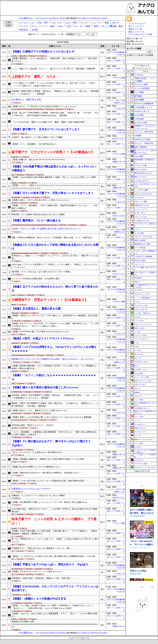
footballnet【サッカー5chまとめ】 (145, 468)
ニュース (97, 23)
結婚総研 (137, 392)
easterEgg (137, 317)
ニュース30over (139, 321)
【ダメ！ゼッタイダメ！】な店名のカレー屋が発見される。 (38, 452)
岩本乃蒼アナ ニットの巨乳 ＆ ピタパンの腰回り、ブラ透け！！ (54, 521)
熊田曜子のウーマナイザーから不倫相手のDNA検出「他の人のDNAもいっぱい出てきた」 (54, 359)
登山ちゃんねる (140, 169)
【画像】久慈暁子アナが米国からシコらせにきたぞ (43, 52)
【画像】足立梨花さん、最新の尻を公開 (36, 309)
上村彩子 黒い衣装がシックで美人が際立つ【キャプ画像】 (38, 137)
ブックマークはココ (137, 24)
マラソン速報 (138, 443)
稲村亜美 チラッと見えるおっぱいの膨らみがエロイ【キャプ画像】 (41, 272)
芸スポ (116, 23)
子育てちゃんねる (140, 385)
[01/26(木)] (92, 18)
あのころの (138, 358)
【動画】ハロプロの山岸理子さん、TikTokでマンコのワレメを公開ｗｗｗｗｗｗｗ (54, 349)
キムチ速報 (139, 92)
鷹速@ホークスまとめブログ (143, 439)
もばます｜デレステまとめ (143, 324)
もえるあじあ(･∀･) (141, 181)
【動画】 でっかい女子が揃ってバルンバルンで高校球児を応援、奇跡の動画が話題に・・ (50, 481)
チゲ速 (136, 347)
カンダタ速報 (139, 233)
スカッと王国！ (139, 417)
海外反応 (24, 30)
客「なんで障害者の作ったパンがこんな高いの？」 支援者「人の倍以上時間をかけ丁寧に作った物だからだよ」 (55, 540)
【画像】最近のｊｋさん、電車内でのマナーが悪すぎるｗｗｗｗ (39, 410)
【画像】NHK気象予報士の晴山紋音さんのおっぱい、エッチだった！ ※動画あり (54, 168)
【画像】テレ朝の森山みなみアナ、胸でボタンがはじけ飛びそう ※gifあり (52, 443)
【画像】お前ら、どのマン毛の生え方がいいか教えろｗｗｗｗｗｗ (40, 200)
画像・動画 (117, 26)
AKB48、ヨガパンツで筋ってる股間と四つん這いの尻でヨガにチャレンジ (46, 229)
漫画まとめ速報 (140, 240)
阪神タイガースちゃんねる (143, 381)
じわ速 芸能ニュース (143, 107)
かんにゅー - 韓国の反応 (144, 143)
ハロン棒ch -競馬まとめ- (143, 313)
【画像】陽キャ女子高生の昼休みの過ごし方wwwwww (45, 387)
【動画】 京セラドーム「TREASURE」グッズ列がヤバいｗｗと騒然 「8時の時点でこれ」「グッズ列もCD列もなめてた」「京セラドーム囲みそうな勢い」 (55, 325)
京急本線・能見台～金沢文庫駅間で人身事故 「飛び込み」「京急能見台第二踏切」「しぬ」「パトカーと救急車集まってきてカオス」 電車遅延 (55, 397)
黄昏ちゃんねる (139, 328)
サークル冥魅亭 (137, 509)
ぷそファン (138, 229)
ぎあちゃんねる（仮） (141, 309)
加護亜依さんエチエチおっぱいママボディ (31, 489)
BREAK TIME (139, 354)
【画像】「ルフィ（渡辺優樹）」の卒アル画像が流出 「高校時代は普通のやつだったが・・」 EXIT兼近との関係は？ (55, 207)
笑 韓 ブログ (140, 213)
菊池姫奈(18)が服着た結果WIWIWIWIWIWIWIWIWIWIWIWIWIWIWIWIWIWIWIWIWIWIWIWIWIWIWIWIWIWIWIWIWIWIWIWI (55, 624)
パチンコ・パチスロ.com (143, 237)
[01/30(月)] (51, 18)
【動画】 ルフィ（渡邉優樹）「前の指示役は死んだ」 (35, 144)
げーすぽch (138, 350)
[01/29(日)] (61, 18)
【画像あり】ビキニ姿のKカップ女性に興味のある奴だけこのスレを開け (55, 247)
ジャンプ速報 (138, 400)
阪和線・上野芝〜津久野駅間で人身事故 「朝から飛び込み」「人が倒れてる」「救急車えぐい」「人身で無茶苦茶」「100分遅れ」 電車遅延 (55, 405)
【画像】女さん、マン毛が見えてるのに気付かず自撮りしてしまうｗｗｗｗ (44, 106)
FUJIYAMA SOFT (137, 541)
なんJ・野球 (71, 23)
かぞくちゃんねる (141, 217)
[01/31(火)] (41, 18)
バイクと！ (138, 420)
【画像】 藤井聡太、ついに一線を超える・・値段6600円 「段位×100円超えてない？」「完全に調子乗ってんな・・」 (54, 60)
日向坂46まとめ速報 (142, 139)
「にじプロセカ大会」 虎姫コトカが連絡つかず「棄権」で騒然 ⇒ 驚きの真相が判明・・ (50, 122)
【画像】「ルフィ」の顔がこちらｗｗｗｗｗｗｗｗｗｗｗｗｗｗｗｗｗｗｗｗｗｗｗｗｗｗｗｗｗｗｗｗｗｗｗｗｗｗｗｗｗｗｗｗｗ (55, 187)
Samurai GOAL (139, 460)
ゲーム (35, 26)
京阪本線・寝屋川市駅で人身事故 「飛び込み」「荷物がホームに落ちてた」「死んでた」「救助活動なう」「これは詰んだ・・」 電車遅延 (55, 92)
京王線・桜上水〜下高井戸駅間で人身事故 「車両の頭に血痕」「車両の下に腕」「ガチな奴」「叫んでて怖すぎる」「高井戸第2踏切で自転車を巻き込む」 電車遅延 (55, 114)
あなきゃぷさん (119, 138)
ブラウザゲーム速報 (141, 464)
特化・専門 (43, 23)
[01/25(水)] (103, 18)
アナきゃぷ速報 (119, 78)
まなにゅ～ (138, 388)
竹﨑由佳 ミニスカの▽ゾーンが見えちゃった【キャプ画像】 (38, 495)
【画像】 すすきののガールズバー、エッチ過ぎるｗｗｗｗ (37, 571)
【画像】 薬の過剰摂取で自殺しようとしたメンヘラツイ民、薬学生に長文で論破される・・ (51, 502)
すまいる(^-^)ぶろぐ (141, 432)
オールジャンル (27, 23)
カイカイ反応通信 (142, 88)
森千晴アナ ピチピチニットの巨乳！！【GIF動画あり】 (53, 152)
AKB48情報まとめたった (142, 408)
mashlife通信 (139, 115)
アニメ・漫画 (48, 26)
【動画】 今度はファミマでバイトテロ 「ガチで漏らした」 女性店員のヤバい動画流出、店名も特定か (55, 317)
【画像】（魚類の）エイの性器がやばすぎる (39, 599)
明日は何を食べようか (143, 173)
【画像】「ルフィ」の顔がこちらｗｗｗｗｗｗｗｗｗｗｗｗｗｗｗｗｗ (54, 377)
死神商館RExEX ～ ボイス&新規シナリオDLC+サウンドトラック (142, 506)
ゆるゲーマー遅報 (141, 202)
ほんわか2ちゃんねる (141, 305)
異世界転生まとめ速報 (142, 244)
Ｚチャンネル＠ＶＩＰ (141, 339)
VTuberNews (138, 396)
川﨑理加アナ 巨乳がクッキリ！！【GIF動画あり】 (50, 300)
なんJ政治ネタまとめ (142, 221)
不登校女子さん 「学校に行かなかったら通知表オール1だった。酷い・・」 (44, 548)
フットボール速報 (141, 190)
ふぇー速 (137, 332)
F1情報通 (138, 136)
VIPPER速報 (139, 119)
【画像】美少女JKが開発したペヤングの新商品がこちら (36, 467)
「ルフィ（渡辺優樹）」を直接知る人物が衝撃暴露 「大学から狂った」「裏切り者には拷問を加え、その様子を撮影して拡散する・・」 (55, 433)
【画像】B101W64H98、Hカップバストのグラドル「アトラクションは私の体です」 (55, 588)
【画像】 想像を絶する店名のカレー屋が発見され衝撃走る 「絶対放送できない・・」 (49, 473)
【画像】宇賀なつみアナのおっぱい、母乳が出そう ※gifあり (50, 565)
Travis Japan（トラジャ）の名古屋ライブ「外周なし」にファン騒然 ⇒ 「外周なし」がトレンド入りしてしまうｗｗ (54, 266)
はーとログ (138, 436)
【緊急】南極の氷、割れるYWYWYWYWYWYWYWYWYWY (38, 160)
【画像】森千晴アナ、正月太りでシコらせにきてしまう (46, 129)
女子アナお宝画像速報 (144, 104)
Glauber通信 (139, 156)
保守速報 (138, 96)
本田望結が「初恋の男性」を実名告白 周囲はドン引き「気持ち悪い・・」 (44, 578)
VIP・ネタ (57, 23)
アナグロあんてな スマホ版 (140, 34)
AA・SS (79, 26)
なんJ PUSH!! (138, 290)
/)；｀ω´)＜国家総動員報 (142, 298)
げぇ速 (136, 343)
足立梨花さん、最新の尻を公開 (26, 100)
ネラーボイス (139, 198)
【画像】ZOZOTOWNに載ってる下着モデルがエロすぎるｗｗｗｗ (40, 332)
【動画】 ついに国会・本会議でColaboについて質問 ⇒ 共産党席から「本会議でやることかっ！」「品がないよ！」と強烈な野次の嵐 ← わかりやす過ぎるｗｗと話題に (54, 607)
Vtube (61, 26)
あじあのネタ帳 (140, 123)
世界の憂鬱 (139, 100)
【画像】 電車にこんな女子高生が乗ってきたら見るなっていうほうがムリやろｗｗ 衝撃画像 (51, 417)
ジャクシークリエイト (140, 572)
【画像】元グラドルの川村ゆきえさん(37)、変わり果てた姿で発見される (55, 289)
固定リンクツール (136, 32)
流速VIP (137, 282)
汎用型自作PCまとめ (141, 205)
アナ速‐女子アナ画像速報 (143, 257)
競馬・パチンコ (101, 26)
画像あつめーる (119, 162)
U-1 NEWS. (139, 75)
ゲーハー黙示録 (140, 248)
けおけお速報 (138, 373)
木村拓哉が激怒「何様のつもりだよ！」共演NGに (33, 425)
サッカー (85, 23)
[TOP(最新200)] (25, 18)
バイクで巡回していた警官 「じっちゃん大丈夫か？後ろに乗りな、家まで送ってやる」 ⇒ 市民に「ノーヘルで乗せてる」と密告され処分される (54, 84)
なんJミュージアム (141, 209)
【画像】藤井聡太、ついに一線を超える (36, 220)
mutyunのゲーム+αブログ (142, 294)
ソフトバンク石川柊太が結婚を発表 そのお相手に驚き (36, 279)
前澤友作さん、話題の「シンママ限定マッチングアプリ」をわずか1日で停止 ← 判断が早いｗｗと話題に (55, 257)
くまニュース (139, 264)
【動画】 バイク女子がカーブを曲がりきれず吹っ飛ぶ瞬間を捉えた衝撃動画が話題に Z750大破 (53, 556)
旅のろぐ (137, 366)
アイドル (24, 26)
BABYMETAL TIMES (141, 362)
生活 (69, 26)
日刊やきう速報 (140, 260)
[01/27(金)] (82, 18)
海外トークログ (140, 177)
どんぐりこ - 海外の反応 (144, 132)
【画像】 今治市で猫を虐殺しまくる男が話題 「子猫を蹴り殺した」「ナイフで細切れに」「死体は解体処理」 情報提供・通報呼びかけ (54, 532)
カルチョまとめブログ (143, 194)
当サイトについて (136, 26)
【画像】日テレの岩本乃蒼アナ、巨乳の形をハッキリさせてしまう (52, 193)
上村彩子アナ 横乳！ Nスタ (34, 77)
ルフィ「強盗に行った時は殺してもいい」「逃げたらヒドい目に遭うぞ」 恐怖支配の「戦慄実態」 (54, 69)
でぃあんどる (120, 108)
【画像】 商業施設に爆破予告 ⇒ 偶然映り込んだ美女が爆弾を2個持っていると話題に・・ (50, 459)
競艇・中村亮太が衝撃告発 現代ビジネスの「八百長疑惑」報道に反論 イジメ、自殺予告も (52, 238)
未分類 (35, 30)
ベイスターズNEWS (141, 335)
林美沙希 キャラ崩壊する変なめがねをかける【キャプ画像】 (38, 214)
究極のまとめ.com (140, 428)
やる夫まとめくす (142, 111)
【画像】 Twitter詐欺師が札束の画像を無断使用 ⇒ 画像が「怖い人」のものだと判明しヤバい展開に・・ (53, 179)
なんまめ (137, 302)
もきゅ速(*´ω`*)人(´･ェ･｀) (143, 370)
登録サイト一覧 (135, 29)
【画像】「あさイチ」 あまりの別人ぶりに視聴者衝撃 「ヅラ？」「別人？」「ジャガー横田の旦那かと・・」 (54, 615)
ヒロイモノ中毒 (140, 166)
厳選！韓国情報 (140, 147)
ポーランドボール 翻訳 (141, 377)
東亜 (107, 23)
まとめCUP (138, 447)
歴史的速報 (138, 278)
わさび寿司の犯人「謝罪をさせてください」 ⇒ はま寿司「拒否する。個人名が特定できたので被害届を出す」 (54, 510)
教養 (88, 26)
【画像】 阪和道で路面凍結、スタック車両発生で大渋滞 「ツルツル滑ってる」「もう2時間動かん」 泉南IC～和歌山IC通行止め (55, 367)
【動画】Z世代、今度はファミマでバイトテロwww (43, 339)
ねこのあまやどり (140, 424)
